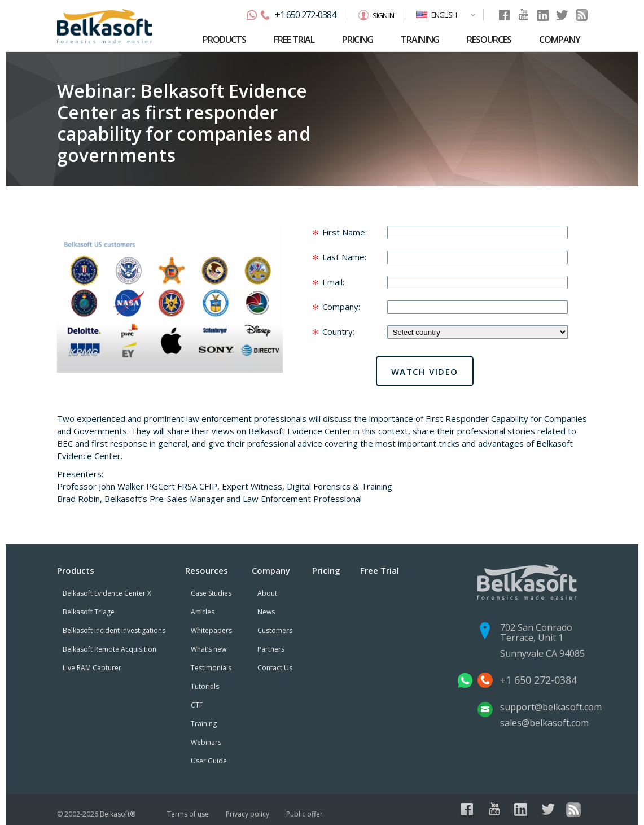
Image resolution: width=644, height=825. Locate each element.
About (267, 593)
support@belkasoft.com (551, 707)
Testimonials (211, 668)
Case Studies (211, 593)
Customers (275, 630)
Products (76, 570)
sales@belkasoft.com (544, 723)
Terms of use (188, 814)
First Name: (345, 232)
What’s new (209, 649)
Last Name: (344, 257)
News (266, 612)
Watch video (425, 372)
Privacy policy (247, 814)
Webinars (206, 742)
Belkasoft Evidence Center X (107, 593)
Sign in (383, 15)
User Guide (209, 761)
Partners (271, 649)
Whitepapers (211, 630)
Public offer (305, 814)
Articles (203, 612)
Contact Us (275, 668)
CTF (197, 705)
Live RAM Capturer (92, 668)
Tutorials (205, 686)
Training (204, 724)
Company (271, 570)
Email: (333, 282)
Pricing (326, 570)
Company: (341, 307)
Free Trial (380, 570)
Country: (338, 331)
